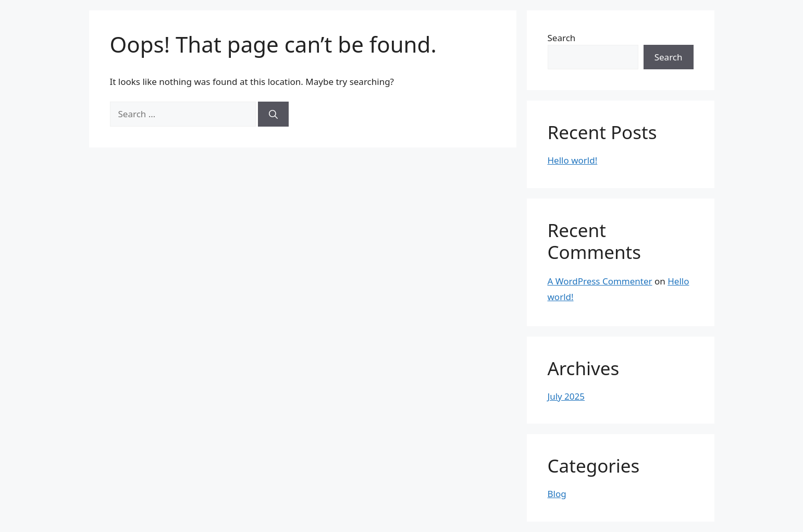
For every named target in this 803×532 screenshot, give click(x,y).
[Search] (273, 114)
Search (562, 38)
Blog (557, 494)
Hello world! (573, 160)
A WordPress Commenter (600, 281)
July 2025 (566, 396)
